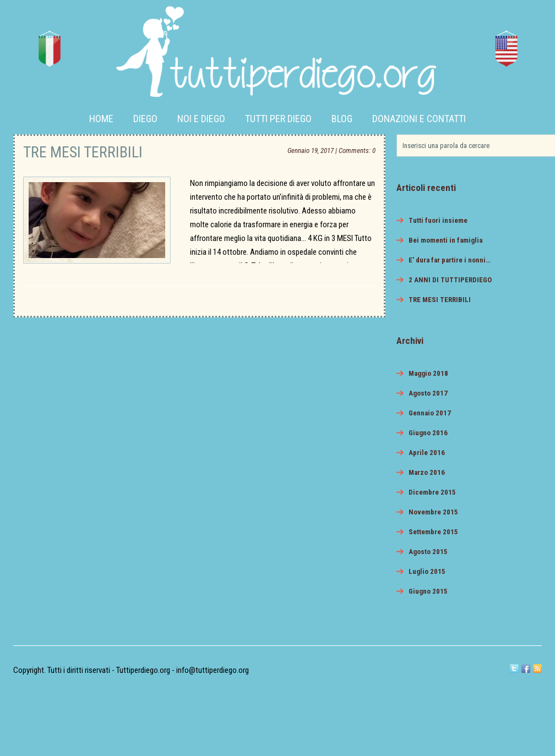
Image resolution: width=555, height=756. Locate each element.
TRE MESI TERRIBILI (83, 152)
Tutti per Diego (278, 119)
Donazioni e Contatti (419, 119)
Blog (342, 119)
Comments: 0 (357, 150)
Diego (145, 119)
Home (101, 119)
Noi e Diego (201, 119)
